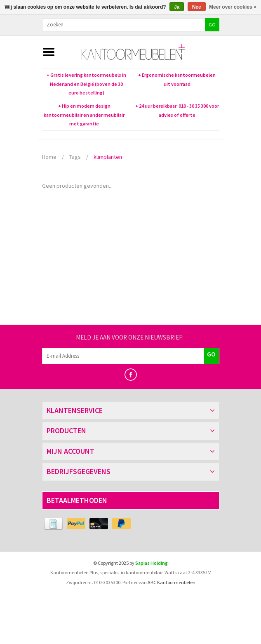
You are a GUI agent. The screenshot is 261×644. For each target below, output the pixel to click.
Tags (75, 157)
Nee (197, 7)
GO (212, 25)
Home (49, 157)
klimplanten (108, 157)
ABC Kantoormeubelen (172, 582)
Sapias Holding (152, 563)
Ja (177, 7)
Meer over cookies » (233, 7)
